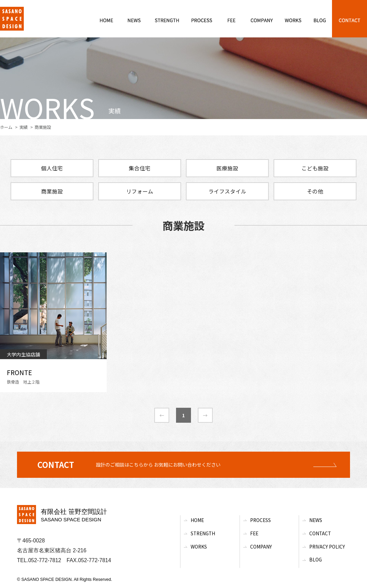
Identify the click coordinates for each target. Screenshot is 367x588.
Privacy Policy (327, 547)
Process (260, 520)
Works (199, 547)
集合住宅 (140, 168)
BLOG (316, 559)
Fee (254, 533)
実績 (23, 127)
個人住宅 (52, 168)
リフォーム (140, 191)
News (316, 520)
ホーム (6, 127)
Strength (203, 533)
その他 (315, 191)
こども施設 (315, 168)
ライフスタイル (227, 191)
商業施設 (52, 191)
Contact (320, 533)
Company (261, 547)
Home (197, 520)
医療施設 (227, 168)
